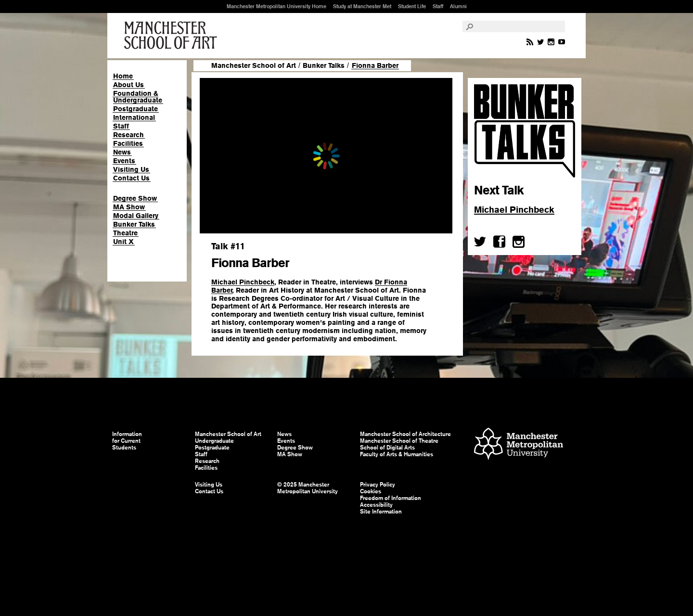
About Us (128, 85)
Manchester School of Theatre (399, 441)
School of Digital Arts (387, 448)
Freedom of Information (391, 498)
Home (123, 76)
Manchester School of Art (172, 36)
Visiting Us (131, 169)
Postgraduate (135, 109)
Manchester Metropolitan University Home (276, 6)
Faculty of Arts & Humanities (397, 454)
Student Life (412, 6)
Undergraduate (214, 441)
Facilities (128, 143)
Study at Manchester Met (362, 6)
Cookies (371, 491)
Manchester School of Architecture (405, 434)
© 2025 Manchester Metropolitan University (308, 488)
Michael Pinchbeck (243, 282)
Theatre (125, 233)
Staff (438, 6)
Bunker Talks (134, 224)
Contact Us (131, 178)
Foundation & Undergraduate (138, 97)
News (122, 152)
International (134, 117)
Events (124, 161)
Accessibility (376, 505)
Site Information (381, 512)
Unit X (123, 242)
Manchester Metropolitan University (519, 445)
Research (128, 135)
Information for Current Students (127, 441)
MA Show (129, 207)
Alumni (458, 6)
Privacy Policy (378, 485)
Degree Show (135, 198)
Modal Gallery (136, 216)
